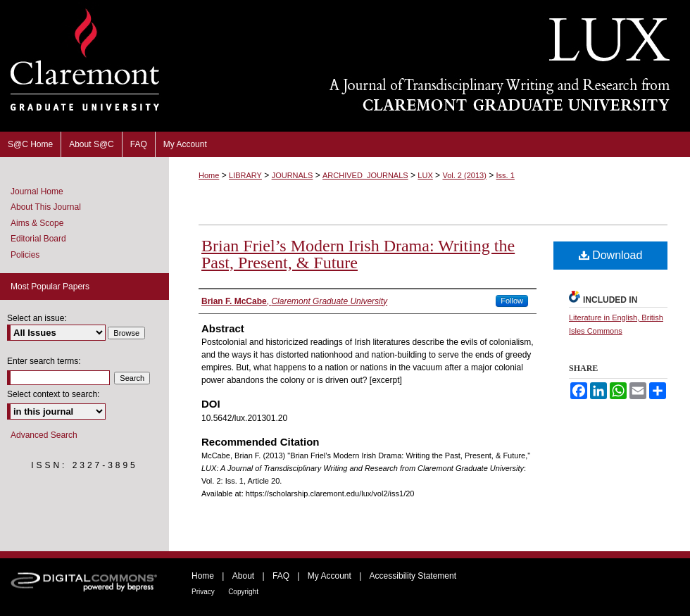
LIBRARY (245, 175)
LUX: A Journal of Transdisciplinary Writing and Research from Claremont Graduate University (429, 66)
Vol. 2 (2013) (464, 175)
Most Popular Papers (50, 287)
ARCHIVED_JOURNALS (365, 175)
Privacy (203, 592)
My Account (330, 576)
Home (209, 175)
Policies (25, 255)
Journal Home (37, 191)
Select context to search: (53, 394)
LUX (425, 175)
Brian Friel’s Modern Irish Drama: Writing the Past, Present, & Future (358, 254)
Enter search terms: (44, 361)
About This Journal (46, 207)
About (243, 576)
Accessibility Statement (413, 576)
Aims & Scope (37, 223)
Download (611, 255)
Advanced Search (44, 435)
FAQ (281, 576)
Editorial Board (38, 239)
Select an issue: (37, 318)
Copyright (243, 592)
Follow (512, 301)
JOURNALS (293, 175)
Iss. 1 (506, 175)
